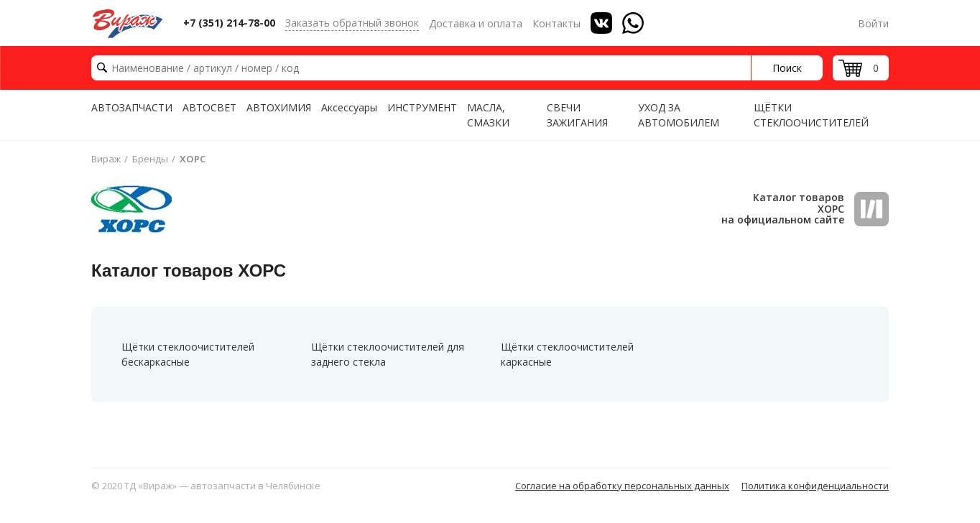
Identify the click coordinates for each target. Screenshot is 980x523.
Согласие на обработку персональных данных (622, 486)
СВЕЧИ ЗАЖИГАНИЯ (577, 115)
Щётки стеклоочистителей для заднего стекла (388, 354)
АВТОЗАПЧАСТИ (132, 107)
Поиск (787, 68)
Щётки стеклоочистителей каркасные (567, 354)
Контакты (556, 23)
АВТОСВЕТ (209, 107)
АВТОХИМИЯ (279, 107)
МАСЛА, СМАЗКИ (488, 115)
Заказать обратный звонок (352, 23)
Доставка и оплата (476, 23)
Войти (873, 23)
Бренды (150, 159)
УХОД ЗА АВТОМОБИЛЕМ (679, 115)
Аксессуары (349, 107)
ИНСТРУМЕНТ (422, 107)
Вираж (106, 159)
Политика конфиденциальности (815, 486)
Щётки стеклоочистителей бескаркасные (188, 354)
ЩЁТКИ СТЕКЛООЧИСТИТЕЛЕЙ (811, 115)
